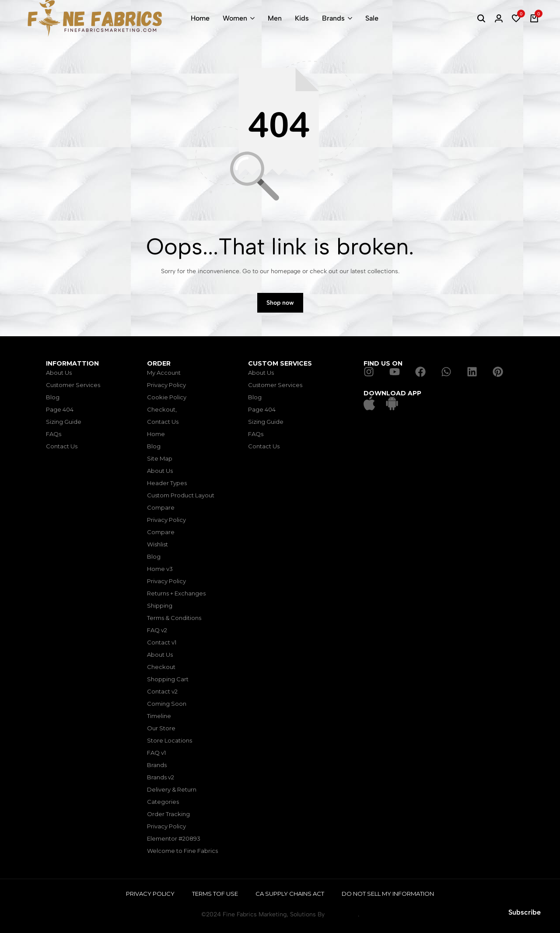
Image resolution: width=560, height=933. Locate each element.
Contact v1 (162, 642)
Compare (161, 507)
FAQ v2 (157, 630)
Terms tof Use (215, 894)
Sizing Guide (64, 422)
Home (200, 18)
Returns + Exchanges (176, 593)
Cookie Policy (167, 397)
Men (275, 18)
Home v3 (160, 569)
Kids (302, 18)
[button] (516, 18)
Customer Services (73, 385)
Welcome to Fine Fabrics (182, 851)
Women (235, 18)
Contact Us (62, 446)
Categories (163, 802)
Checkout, (162, 409)
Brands (333, 18)
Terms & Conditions (174, 618)
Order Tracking (168, 814)
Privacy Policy (166, 385)
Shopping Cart (168, 679)
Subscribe (525, 912)
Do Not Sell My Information (388, 894)
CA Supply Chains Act (290, 894)
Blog (53, 397)
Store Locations (170, 740)
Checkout (161, 667)
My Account (164, 373)
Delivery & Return (172, 789)
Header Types (167, 483)
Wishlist (157, 544)
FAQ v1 (156, 753)
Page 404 (60, 409)
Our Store (161, 728)
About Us (59, 373)
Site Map (160, 458)
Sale (372, 18)
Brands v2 (161, 777)
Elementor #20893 (174, 838)
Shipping (160, 606)
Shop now (280, 303)
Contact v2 (162, 691)
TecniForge (342, 914)
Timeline (159, 716)
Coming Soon (167, 704)
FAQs (54, 434)
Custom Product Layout (181, 495)
